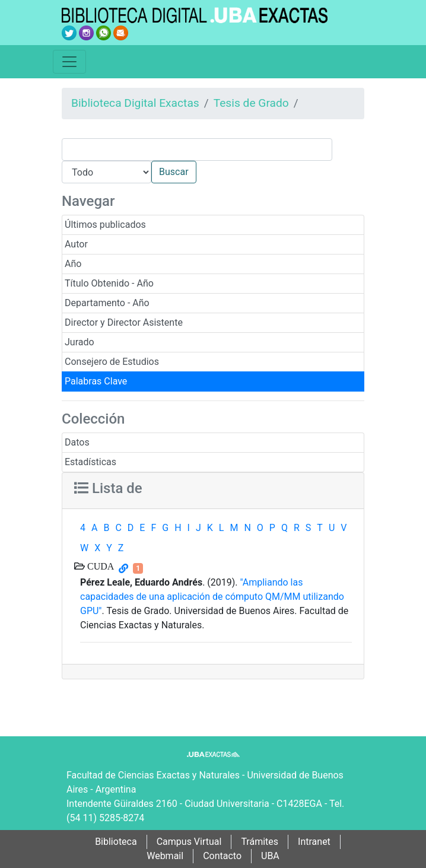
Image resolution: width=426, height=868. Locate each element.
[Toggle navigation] (69, 62)
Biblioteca (116, 842)
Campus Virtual (189, 842)
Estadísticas (90, 462)
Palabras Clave (96, 381)
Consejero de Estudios (112, 362)
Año (73, 264)
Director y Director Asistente (124, 322)
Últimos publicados (105, 225)
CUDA (99, 566)
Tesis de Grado (251, 103)
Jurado (80, 342)
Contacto (222, 856)
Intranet (314, 842)
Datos (77, 442)
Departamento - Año (107, 303)
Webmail (165, 856)
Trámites (260, 842)
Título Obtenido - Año (109, 283)
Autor (76, 244)
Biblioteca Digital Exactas (135, 103)
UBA (270, 856)
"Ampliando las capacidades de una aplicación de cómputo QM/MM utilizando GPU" (212, 597)
